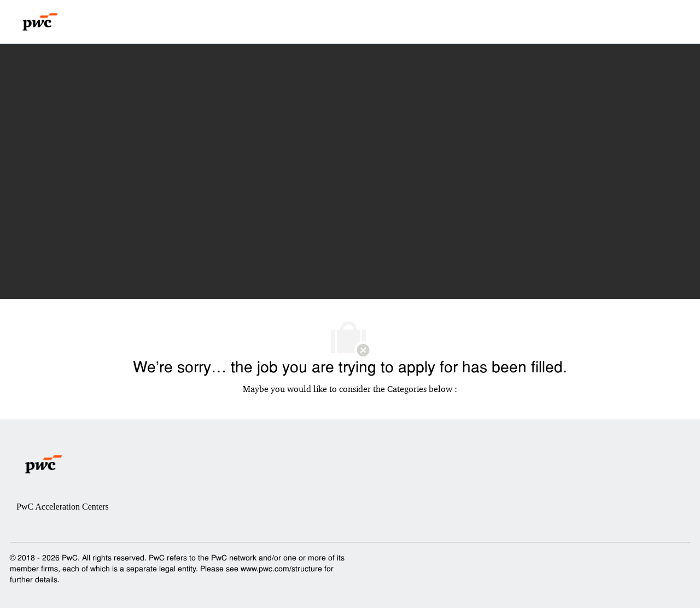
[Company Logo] (40, 22)
